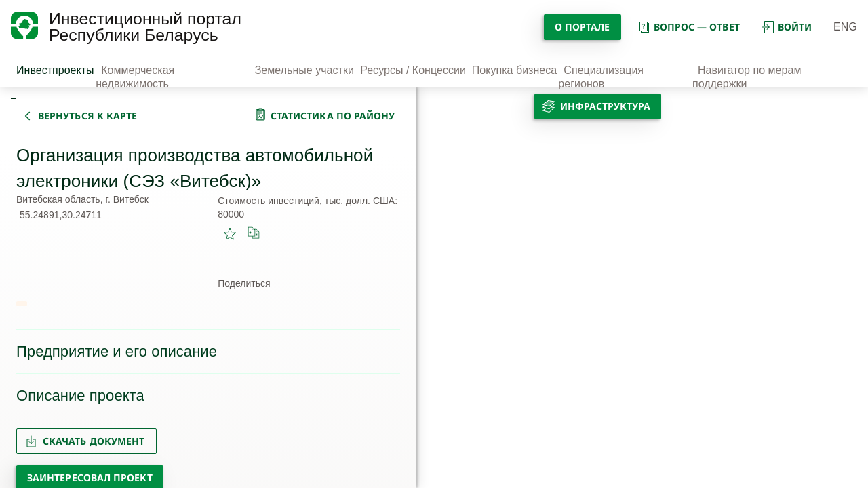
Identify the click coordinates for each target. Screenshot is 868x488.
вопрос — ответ (689, 27)
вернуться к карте (87, 116)
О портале (583, 27)
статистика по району (333, 116)
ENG (845, 27)
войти (787, 27)
